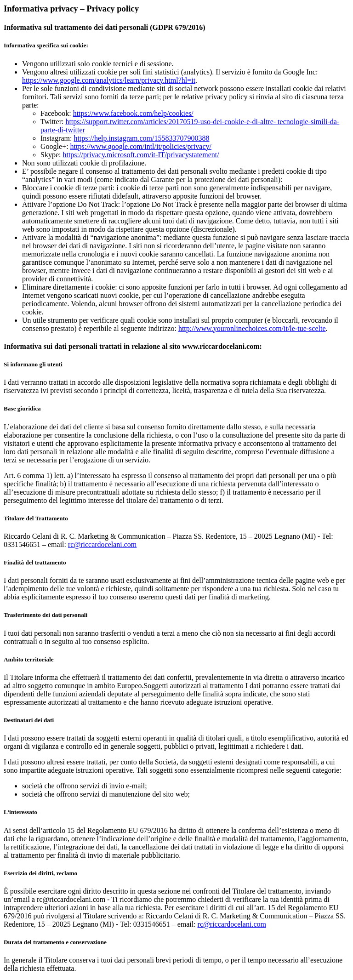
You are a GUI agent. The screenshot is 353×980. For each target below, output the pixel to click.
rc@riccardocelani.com (102, 544)
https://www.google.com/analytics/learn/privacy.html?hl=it (109, 80)
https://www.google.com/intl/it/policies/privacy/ (141, 146)
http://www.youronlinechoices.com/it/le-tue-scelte (252, 328)
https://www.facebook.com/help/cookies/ (133, 113)
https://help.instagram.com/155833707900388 (141, 138)
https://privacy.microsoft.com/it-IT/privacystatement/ (141, 155)
